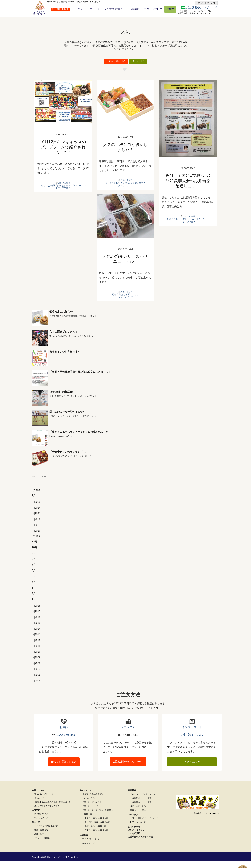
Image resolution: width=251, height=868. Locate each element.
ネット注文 (192, 768)
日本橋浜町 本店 (41, 821)
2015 (36, 630)
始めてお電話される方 (64, 768)
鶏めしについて (87, 797)
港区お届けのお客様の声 (95, 833)
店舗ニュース (40, 841)
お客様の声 (87, 821)
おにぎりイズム (89, 805)
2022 (36, 526)
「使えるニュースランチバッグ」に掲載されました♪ (80, 439)
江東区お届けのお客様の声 (96, 837)
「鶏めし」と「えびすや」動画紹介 (98, 817)
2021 (36, 532)
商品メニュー (38, 797)
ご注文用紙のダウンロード (128, 768)
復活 (128, 190)
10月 (35, 554)
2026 (36, 497)
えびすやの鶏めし (115, 9)
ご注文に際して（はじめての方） (145, 825)
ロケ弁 (43, 192)
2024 (36, 515)
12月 (35, 549)
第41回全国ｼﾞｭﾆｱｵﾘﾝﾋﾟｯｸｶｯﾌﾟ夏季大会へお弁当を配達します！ (188, 188)
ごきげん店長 (64, 190)
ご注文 (170, 9)
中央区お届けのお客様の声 (96, 825)
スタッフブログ (153, 9)
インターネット (192, 734)
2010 (36, 659)
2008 (36, 670)
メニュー (80, 9)
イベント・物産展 (42, 845)
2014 (36, 636)
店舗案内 (134, 9)
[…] (94, 323)
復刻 (123, 190)
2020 (36, 538)
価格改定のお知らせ (61, 319)
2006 (36, 682)
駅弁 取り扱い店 (41, 825)
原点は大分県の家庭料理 (93, 801)
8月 (34, 566)
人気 (73, 192)
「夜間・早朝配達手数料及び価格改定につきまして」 (80, 379)
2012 (36, 647)
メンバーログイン (205, 3)
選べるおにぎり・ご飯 (44, 801)
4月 (34, 589)
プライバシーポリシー (92, 846)
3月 (34, 595)
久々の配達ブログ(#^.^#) (64, 339)
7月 (34, 572)
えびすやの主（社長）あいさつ (144, 801)
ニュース (95, 9)
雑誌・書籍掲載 (41, 837)
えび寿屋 (51, 192)
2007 (36, 676)
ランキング (39, 805)
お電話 (64, 734)
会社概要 (84, 842)
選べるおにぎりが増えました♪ (67, 419)
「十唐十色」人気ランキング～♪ (68, 459)
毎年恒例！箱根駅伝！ (62, 399)
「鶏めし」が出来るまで (93, 809)
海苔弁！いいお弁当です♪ (64, 359)
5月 (34, 583)
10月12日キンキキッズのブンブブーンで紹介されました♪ (63, 154)
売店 (132, 190)
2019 (36, 544)
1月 (34, 503)
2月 (34, 601)
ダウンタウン (203, 226)
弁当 (119, 302)
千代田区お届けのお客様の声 (97, 829)
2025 (36, 509)
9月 (34, 560)
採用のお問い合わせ (139, 813)
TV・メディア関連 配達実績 (46, 833)
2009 (36, 665)
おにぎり (183, 226)
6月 (34, 577)
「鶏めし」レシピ (90, 813)
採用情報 (132, 797)
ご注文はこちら (138, 68)
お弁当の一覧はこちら (116, 68)
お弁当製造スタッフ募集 (141, 809)
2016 (36, 624)
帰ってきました (113, 190)
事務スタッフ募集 (138, 817)
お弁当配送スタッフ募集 (141, 805)
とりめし (192, 226)
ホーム (34, 20)
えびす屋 (125, 302)
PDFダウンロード (138, 829)
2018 (36, 613)
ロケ (132, 302)
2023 (36, 520)
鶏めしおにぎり (63, 192)
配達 (169, 226)
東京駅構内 (140, 190)
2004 (36, 688)
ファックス (128, 734)
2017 (36, 618)
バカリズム (81, 192)
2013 (36, 642)
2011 (36, 653)
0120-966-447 (65, 742)
